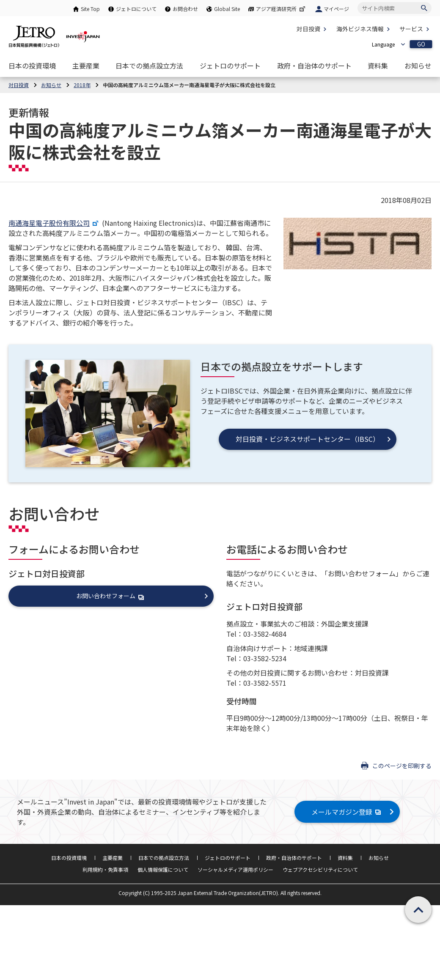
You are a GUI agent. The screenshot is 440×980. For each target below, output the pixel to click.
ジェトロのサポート (228, 858)
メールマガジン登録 (347, 812)
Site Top (90, 9)
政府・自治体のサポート (294, 858)
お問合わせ (185, 9)
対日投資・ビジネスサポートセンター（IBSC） (308, 439)
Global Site (227, 9)
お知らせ (379, 858)
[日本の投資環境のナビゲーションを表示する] (32, 66)
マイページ (336, 9)
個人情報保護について (163, 869)
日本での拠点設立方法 (164, 858)
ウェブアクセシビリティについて (320, 869)
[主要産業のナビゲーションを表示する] (86, 66)
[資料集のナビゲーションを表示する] (378, 66)
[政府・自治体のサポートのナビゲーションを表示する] (314, 66)
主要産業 (113, 858)
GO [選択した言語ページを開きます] (421, 44)
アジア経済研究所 (281, 9)
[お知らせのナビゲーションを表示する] (418, 66)
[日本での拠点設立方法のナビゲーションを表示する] (149, 66)
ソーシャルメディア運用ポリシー (235, 869)
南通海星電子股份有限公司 (54, 223)
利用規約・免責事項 (105, 869)
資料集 (345, 858)
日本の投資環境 (69, 858)
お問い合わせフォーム (110, 596)
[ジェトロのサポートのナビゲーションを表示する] (230, 66)
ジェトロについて (136, 9)
